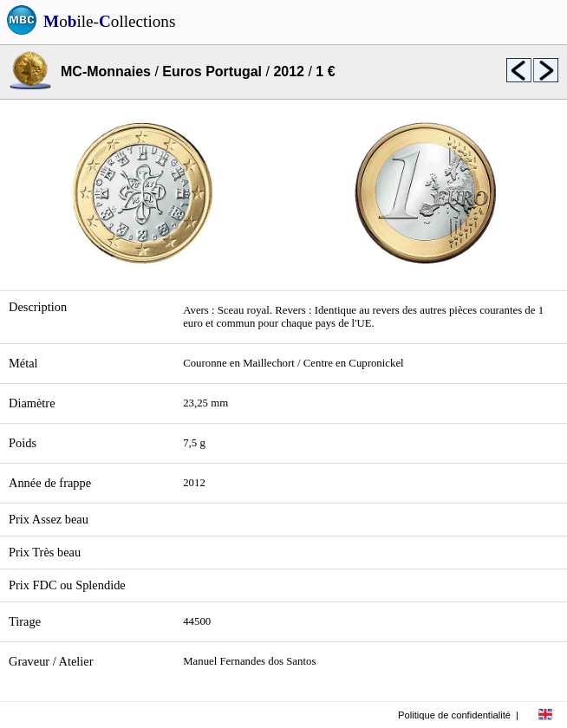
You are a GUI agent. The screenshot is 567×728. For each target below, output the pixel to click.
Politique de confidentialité (454, 715)
